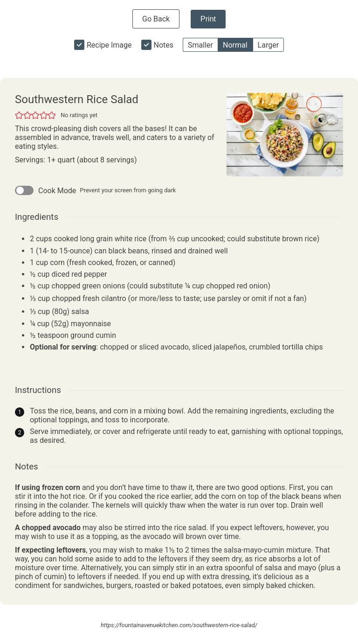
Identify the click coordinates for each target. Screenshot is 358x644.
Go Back (156, 19)
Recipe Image (109, 45)
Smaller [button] (200, 45)
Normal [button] (235, 45)
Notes (164, 45)
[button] (19, 115)
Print (208, 19)
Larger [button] (268, 45)
